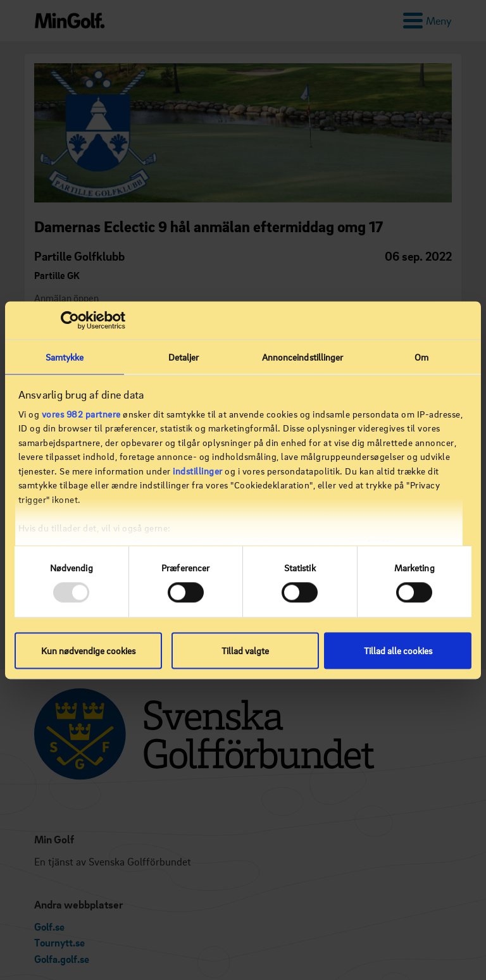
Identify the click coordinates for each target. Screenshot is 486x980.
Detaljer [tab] (184, 357)
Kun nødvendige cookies (88, 650)
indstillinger (198, 471)
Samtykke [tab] (65, 357)
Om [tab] (421, 357)
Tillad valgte (245, 650)
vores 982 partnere (81, 414)
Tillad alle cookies (398, 650)
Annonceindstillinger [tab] (303, 357)
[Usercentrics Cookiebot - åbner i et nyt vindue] (70, 320)
